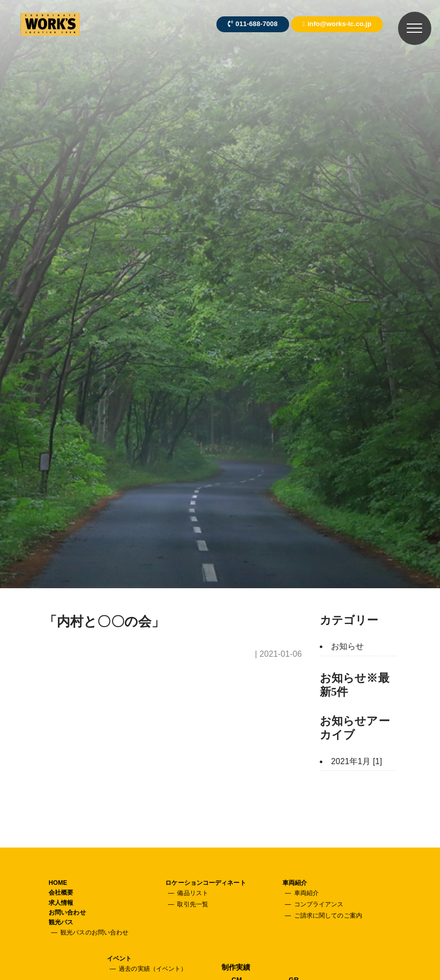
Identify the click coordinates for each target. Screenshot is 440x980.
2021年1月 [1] (357, 761)
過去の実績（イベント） (153, 969)
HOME (58, 883)
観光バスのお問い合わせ (94, 932)
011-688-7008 (252, 24)
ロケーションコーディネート (205, 883)
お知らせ (347, 646)
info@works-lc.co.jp (337, 24)
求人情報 (61, 903)
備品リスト (193, 893)
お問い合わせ (67, 912)
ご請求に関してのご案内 (328, 916)
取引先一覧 (193, 904)
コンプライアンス (319, 904)
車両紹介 (295, 883)
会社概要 (61, 893)
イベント (119, 959)
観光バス (61, 922)
